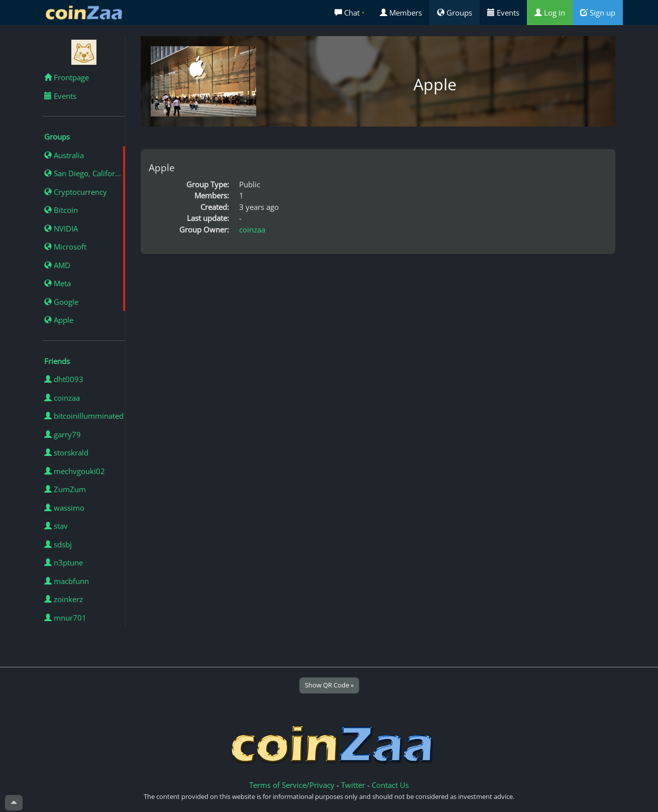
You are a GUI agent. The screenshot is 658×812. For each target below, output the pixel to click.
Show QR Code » (329, 685)
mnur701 (65, 618)
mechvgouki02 (75, 471)
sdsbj (58, 544)
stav (56, 526)
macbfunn (67, 581)
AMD (57, 265)
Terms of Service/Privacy (292, 785)
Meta (58, 283)
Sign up (598, 13)
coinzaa (62, 398)
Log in (550, 13)
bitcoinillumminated (84, 416)
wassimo (64, 508)
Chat (350, 13)
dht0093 (64, 379)
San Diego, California (85, 173)
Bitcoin (61, 210)
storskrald (66, 452)
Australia (64, 155)
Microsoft (65, 247)
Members (401, 13)
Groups (455, 13)
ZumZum (65, 489)
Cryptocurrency (76, 192)
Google (61, 302)
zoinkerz (64, 599)
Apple (59, 320)
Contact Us (390, 785)
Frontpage (67, 77)
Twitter (353, 785)
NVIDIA (61, 228)
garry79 (63, 434)
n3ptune (64, 562)
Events (503, 13)
